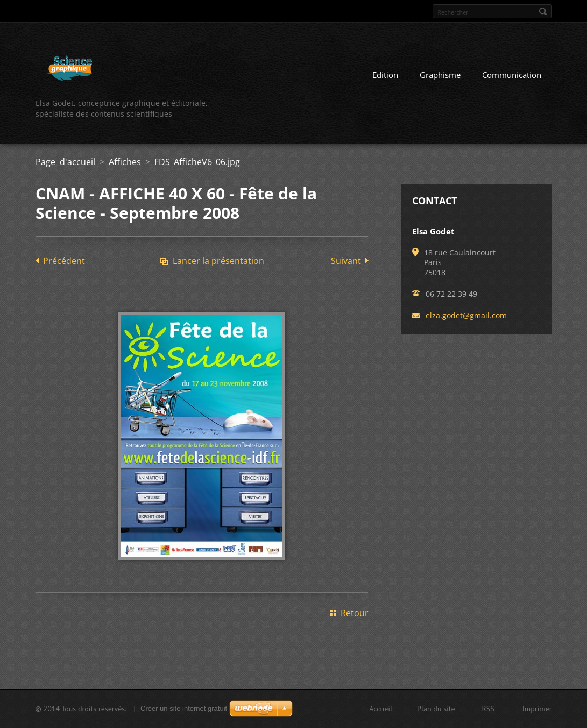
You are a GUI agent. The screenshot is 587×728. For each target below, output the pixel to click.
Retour (355, 613)
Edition (385, 75)
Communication (512, 75)
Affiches (125, 162)
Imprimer (537, 709)
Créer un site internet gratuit (184, 708)
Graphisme (440, 75)
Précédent (64, 261)
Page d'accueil (65, 162)
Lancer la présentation (218, 261)
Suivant (346, 261)
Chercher (543, 11)
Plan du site (436, 709)
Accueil (381, 709)
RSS (488, 709)
